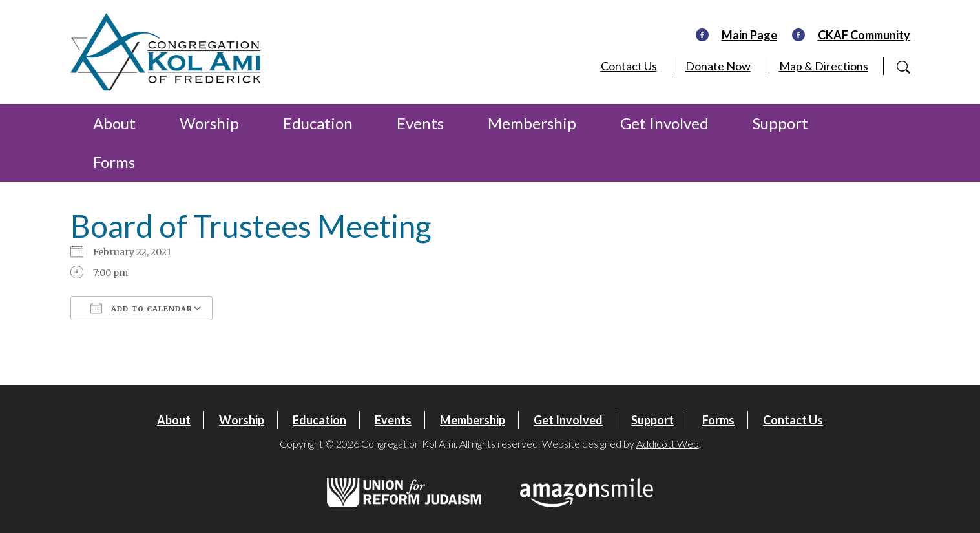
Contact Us (629, 66)
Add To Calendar (141, 308)
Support (780, 123)
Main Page (749, 35)
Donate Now (718, 66)
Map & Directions (824, 66)
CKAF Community (864, 35)
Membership (532, 123)
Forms (114, 162)
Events (420, 123)
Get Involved (664, 123)
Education (318, 123)
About (114, 123)
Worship (209, 123)
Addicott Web (668, 444)
